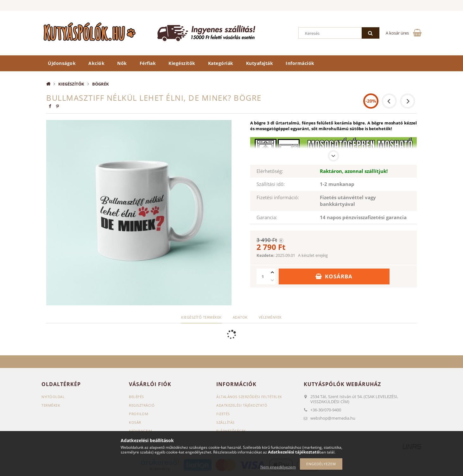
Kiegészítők (182, 63)
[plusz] (272, 273)
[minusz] (272, 280)
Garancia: (267, 217)
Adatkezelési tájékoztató (242, 405)
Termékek (51, 405)
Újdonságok (62, 63)
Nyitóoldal (53, 397)
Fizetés (223, 414)
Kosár (135, 422)
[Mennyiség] (263, 276)
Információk (300, 63)
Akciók (96, 63)
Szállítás (225, 422)
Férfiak (148, 63)
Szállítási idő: (271, 184)
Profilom (139, 414)
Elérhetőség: (270, 171)
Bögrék (101, 84)
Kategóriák (221, 63)
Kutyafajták (260, 63)
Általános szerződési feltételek (249, 397)
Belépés (136, 397)
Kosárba (339, 276)
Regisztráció (142, 405)
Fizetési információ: (278, 197)
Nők (122, 63)
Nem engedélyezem (278, 467)
